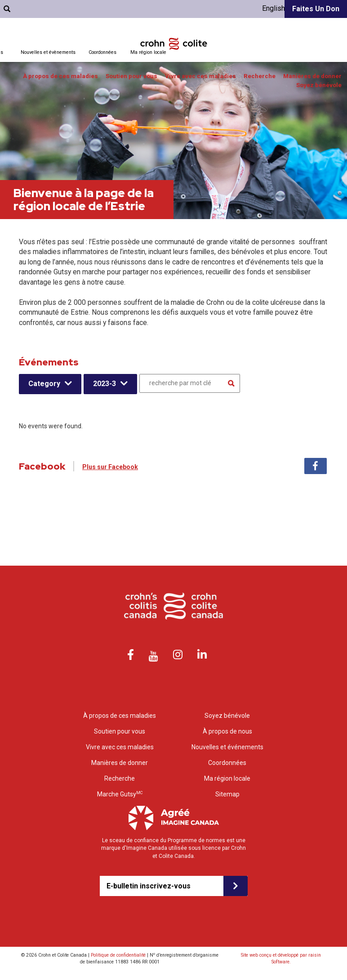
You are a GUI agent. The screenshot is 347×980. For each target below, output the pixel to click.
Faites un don (316, 9)
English (274, 8)
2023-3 (105, 384)
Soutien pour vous (131, 76)
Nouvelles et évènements (48, 52)
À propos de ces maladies (60, 76)
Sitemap (227, 794)
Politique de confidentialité (118, 955)
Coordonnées (102, 52)
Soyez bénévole (319, 85)
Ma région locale (148, 52)
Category (44, 384)
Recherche (260, 76)
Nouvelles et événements (227, 747)
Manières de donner (312, 76)
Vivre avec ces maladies (200, 76)
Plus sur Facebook (110, 467)
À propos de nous (227, 731)
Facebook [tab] (316, 466)
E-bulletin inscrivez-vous (149, 886)
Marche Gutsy (120, 794)
